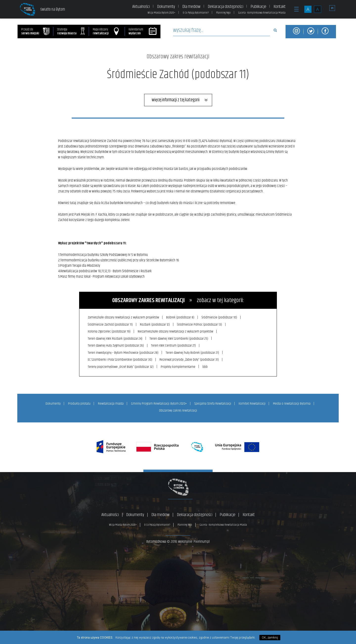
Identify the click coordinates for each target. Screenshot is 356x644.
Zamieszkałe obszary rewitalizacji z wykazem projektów (124, 317)
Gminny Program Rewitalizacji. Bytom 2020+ (159, 403)
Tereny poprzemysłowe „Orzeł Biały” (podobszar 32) (121, 366)
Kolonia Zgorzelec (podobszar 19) (109, 331)
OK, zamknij (270, 638)
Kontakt (280, 7)
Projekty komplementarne (178, 366)
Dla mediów (191, 7)
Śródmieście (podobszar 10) (220, 317)
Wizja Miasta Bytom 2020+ (161, 13)
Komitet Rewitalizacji (252, 403)
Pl (332, 8)
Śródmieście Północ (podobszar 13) (200, 324)
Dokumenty (166, 7)
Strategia (71, 31)
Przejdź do (35, 31)
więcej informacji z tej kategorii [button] (176, 100)
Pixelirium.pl (202, 540)
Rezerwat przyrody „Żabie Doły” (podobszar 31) (190, 359)
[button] (296, 12)
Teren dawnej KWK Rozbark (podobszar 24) (115, 338)
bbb (206, 366)
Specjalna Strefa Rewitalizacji (213, 403)
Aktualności (141, 7)
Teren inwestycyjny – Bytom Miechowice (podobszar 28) (123, 352)
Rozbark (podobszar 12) (155, 324)
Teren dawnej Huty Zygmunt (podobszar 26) (116, 345)
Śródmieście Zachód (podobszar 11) (111, 324)
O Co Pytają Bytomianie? (196, 13)
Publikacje (258, 7)
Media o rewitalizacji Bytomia (292, 403)
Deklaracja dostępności (226, 7)
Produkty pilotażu (79, 403)
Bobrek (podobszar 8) (181, 317)
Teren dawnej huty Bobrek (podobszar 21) (193, 352)
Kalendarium (143, 31)
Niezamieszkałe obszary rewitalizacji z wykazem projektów (176, 331)
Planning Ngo (223, 13)
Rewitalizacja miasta (111, 403)
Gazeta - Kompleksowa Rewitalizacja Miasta (262, 13)
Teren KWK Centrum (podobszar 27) (174, 345)
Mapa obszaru (106, 31)
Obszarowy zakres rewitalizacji (178, 57)
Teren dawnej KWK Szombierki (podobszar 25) (179, 338)
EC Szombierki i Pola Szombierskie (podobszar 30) (120, 359)
